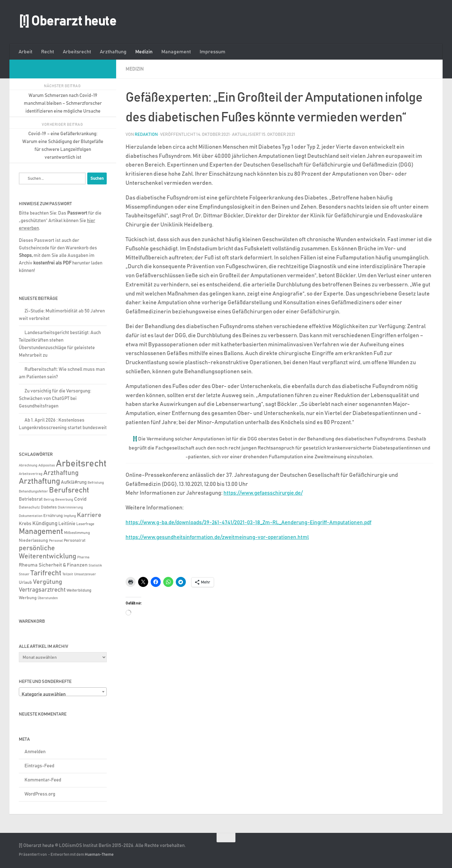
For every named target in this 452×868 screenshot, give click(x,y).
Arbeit (25, 52)
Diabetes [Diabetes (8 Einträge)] (49, 507)
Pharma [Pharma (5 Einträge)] (83, 557)
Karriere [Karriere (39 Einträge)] (89, 515)
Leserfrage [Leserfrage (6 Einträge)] (85, 524)
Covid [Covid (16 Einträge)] (80, 499)
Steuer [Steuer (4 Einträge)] (24, 574)
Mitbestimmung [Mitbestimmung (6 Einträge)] (77, 533)
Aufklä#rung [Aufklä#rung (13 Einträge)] (74, 482)
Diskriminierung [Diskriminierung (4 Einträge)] (70, 508)
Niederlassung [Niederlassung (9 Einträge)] (33, 541)
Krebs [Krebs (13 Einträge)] (25, 524)
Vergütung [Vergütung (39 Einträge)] (48, 582)
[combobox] (63, 692)
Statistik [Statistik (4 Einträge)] (95, 566)
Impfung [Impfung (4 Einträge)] (70, 516)
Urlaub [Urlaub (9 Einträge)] (25, 583)
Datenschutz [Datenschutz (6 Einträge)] (29, 507)
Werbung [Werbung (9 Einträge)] (28, 598)
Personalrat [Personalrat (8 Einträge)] (75, 541)
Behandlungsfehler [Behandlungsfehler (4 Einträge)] (33, 492)
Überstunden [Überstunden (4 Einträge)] (48, 598)
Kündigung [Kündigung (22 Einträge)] (45, 524)
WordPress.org (40, 794)
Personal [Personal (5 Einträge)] (56, 541)
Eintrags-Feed (39, 766)
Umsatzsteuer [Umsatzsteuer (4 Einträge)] (85, 574)
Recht (48, 52)
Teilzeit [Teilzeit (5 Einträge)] (68, 574)
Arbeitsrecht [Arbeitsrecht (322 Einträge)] (81, 464)
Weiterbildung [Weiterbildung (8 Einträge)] (79, 590)
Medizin (144, 52)
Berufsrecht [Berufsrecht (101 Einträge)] (69, 490)
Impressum (213, 52)
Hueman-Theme (99, 855)
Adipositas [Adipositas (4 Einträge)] (47, 466)
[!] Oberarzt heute (67, 22)
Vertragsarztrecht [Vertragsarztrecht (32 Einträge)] (42, 590)
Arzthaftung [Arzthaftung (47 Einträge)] (61, 473)
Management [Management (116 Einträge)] (41, 532)
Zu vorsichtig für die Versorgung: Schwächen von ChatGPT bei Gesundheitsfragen (55, 399)
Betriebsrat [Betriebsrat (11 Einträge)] (31, 499)
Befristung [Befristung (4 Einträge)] (96, 483)
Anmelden (35, 752)
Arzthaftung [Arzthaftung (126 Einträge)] (39, 481)
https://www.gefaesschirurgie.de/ (266, 493)
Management (176, 52)
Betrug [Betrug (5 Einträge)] (49, 500)
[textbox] (63, 694)
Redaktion (146, 134)
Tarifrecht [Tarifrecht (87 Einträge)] (46, 573)
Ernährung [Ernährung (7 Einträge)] (53, 516)
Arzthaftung (113, 52)
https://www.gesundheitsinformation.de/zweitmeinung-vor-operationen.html (224, 537)
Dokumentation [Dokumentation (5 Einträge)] (31, 516)
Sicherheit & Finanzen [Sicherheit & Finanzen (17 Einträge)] (63, 565)
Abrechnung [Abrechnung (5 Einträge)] (28, 465)
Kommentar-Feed (43, 780)
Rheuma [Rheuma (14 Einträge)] (28, 565)
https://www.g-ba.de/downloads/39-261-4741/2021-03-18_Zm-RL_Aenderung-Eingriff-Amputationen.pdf (258, 522)
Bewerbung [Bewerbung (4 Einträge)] (64, 500)
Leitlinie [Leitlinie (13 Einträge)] (67, 524)
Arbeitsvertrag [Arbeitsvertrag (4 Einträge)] (31, 474)
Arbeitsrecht (77, 52)
